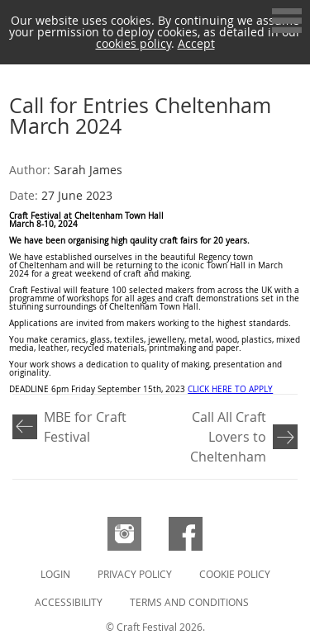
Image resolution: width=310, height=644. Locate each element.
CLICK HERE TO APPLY (230, 389)
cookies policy (134, 43)
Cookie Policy (235, 574)
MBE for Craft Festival (85, 427)
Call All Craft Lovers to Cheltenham (228, 437)
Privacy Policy (135, 574)
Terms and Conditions (189, 602)
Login (55, 574)
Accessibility (69, 602)
